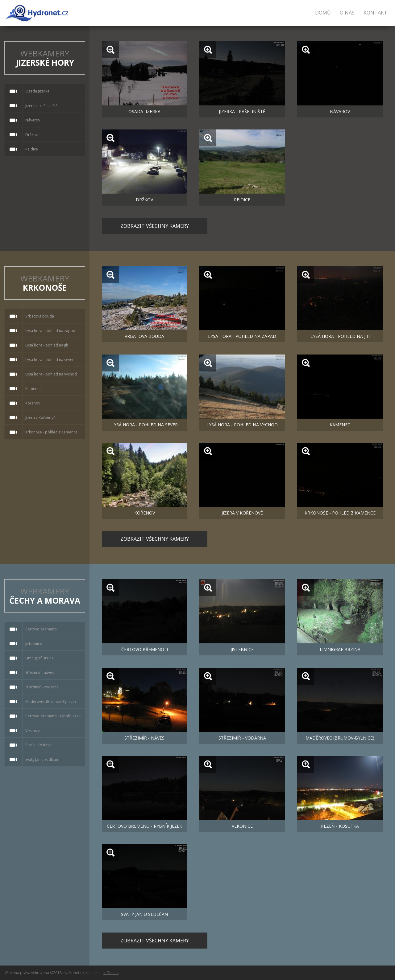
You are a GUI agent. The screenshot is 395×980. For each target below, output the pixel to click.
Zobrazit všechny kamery (155, 226)
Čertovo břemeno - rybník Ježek (144, 826)
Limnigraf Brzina (340, 649)
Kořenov (145, 513)
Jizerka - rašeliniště (242, 111)
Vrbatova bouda (144, 336)
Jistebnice (242, 649)
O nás (347, 13)
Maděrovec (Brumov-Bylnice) (340, 738)
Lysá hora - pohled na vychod (242, 425)
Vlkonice (242, 826)
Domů (323, 13)
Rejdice (242, 200)
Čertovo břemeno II (145, 649)
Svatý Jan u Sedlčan (144, 914)
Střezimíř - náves (144, 738)
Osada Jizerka (144, 111)
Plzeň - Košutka (340, 826)
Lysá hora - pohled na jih (340, 336)
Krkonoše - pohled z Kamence (340, 513)
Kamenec (340, 425)
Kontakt (375, 13)
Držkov (144, 200)
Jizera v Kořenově (242, 513)
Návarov (340, 111)
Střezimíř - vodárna (242, 738)
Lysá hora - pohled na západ (242, 336)
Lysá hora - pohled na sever (145, 425)
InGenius (111, 973)
